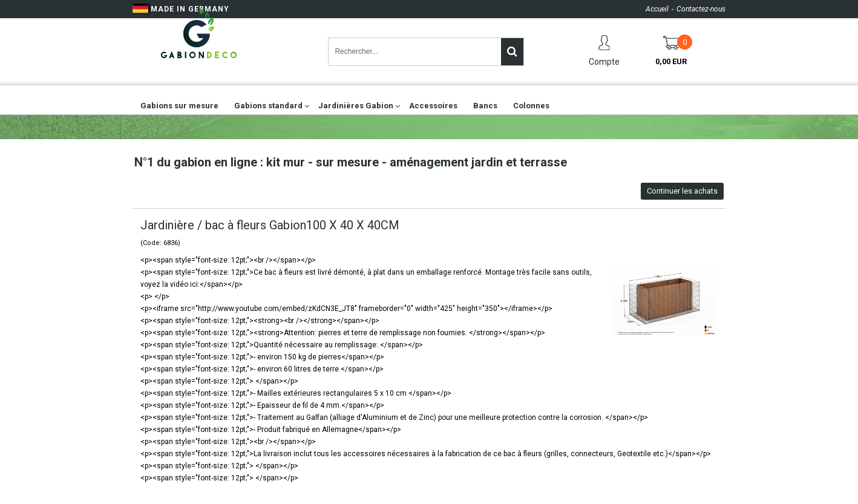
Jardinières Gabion (356, 106)
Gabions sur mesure (179, 106)
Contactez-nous (701, 9)
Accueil (657, 9)
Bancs (485, 106)
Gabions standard (268, 106)
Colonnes (531, 106)
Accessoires (433, 106)
